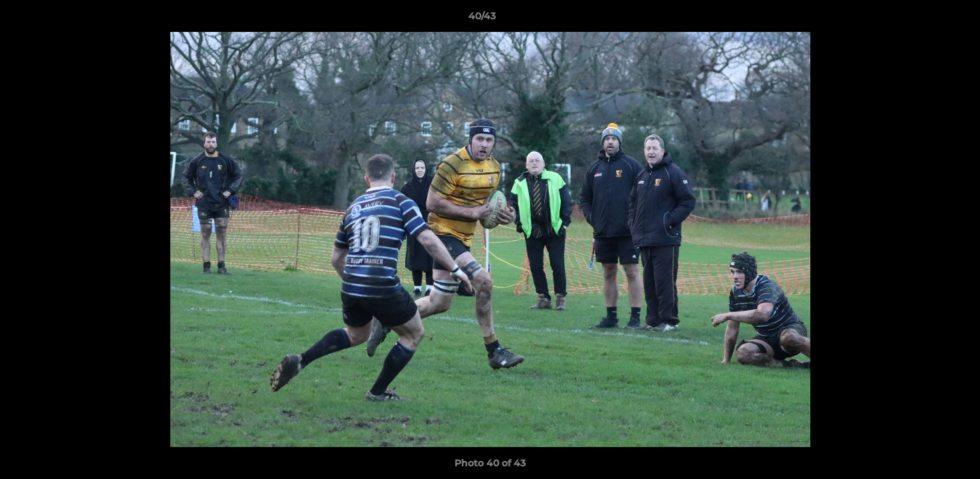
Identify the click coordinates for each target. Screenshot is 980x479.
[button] (924, 19)
